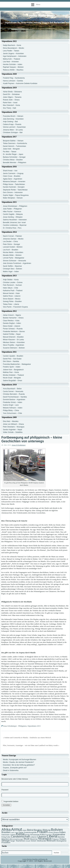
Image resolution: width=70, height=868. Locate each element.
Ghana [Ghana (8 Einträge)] (56, 832)
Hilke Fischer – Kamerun (12, 212)
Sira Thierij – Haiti (9, 108)
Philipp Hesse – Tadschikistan (14, 184)
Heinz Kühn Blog (41, 16)
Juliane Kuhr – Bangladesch (13, 370)
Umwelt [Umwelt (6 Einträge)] (28, 841)
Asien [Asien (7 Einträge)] (25, 830)
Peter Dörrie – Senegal (11, 244)
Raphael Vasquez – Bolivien (13, 67)
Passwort (5, 790)
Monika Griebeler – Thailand (13, 375)
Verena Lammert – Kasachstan (14, 127)
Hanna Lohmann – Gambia (13, 81)
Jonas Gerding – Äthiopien (13, 217)
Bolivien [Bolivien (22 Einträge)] (57, 830)
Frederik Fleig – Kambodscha (14, 78)
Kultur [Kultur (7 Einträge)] (9, 837)
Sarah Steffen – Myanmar (12, 266)
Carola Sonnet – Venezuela (13, 391)
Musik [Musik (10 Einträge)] (27, 839)
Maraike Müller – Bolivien (12, 255)
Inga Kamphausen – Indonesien (15, 56)
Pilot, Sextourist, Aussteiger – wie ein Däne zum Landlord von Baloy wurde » (31, 745)
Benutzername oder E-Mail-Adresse (15, 779)
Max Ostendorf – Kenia (11, 105)
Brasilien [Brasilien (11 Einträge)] (6, 832)
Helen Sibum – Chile (10, 288)
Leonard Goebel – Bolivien (13, 247)
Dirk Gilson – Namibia (11, 361)
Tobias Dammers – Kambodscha (15, 143)
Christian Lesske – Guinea (13, 282)
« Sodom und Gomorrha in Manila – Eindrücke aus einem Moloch (27, 738)
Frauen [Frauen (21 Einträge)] (42, 832)
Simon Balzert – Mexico (12, 299)
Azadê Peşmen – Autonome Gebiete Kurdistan (20, 83)
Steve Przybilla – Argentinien (14, 345)
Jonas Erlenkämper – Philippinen (15, 206)
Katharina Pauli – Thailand (13, 291)
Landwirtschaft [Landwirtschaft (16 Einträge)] (20, 836)
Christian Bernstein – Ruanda (14, 394)
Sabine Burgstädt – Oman (12, 381)
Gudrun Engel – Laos (11, 405)
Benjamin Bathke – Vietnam (13, 141)
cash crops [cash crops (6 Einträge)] (15, 833)
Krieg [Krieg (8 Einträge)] (4, 837)
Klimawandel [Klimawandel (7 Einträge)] (35, 835)
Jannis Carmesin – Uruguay (13, 173)
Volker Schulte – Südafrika (13, 432)
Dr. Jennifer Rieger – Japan (13, 154)
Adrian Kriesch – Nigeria (12, 315)
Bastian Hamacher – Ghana (13, 318)
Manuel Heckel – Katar (11, 293)
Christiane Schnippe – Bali (13, 132)
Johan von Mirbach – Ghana (13, 424)
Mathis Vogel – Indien (11, 272)
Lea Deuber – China (10, 241)
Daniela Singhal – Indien (12, 323)
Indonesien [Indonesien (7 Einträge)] (6, 835)
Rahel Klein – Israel (10, 103)
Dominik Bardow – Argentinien (14, 400)
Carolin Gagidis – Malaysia (13, 214)
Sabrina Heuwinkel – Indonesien (15, 220)
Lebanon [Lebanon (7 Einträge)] (34, 837)
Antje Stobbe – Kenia (11, 280)
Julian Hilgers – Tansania (12, 97)
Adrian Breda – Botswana (12, 92)
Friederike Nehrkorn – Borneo (14, 331)
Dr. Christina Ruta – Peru (12, 228)
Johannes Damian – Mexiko (13, 239)
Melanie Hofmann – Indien (13, 408)
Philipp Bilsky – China (11, 410)
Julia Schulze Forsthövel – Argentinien (17, 263)
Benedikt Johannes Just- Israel (14, 222)
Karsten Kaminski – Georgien (14, 187)
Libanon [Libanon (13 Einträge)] (42, 837)
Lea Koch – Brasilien (11, 250)
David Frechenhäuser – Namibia (15, 397)
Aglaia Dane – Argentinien (13, 179)
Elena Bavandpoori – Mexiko (14, 48)
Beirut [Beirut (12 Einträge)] (30, 830)
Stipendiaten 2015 (34, 726)
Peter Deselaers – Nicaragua (14, 427)
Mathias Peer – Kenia (11, 372)
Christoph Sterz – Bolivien (12, 269)
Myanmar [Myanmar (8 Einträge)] (34, 839)
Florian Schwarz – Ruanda (13, 329)
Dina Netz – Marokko (11, 421)
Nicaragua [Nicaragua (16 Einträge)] (45, 839)
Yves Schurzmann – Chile (12, 413)
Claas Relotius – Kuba (11, 321)
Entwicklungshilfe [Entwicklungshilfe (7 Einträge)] (30, 833)
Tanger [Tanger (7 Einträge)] (13, 841)
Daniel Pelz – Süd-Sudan (12, 359)
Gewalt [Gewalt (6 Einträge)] (50, 833)
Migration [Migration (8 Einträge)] (5, 839)
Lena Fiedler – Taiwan (11, 51)
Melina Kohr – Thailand (11, 59)
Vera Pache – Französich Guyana (15, 307)
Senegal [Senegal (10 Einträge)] (6, 841)
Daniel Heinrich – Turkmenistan (14, 146)
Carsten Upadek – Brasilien (13, 356)
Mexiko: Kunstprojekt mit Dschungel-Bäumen (19, 760)
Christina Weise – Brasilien (13, 160)
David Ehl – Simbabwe (11, 94)
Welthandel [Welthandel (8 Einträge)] (42, 841)
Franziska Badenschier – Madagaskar (17, 364)
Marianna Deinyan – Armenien (14, 182)
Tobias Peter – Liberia (11, 304)
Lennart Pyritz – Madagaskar (14, 258)
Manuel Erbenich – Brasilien (13, 337)
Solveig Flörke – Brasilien (12, 301)
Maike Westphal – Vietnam (13, 198)
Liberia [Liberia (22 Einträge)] (52, 836)
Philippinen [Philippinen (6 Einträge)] (55, 839)
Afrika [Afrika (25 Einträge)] (6, 830)
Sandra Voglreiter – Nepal (12, 430)
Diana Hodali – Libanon (12, 326)
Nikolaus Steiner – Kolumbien (14, 342)
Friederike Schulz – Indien (13, 402)
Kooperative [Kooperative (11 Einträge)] (59, 835)
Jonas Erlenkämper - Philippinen (15, 726)
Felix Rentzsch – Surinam (12, 285)
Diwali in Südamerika (11, 770)
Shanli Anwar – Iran (10, 171)
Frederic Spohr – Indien (12, 367)
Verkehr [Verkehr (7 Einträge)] (34, 841)
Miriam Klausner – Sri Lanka (13, 340)
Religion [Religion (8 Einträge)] (63, 839)
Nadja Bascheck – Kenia (12, 45)
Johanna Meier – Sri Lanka (13, 130)
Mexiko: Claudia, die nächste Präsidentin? (18, 762)
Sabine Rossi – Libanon (12, 296)
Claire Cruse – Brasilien (12, 176)
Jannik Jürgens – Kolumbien (13, 54)
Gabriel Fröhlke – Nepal (12, 334)
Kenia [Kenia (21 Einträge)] (20, 834)
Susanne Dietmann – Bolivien (14, 348)
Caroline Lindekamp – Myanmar (15, 225)
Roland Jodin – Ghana (11, 100)
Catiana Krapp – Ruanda (12, 124)
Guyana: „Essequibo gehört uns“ (15, 768)
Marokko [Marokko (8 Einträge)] (61, 837)
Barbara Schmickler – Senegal (14, 157)
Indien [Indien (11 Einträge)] (62, 832)
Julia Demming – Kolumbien (13, 119)
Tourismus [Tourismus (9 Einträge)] (20, 841)
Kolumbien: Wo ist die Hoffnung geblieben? (19, 765)
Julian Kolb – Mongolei (11, 149)
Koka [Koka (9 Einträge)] (42, 835)
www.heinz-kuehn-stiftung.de (35, 859)
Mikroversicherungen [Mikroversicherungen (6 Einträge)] (16, 839)
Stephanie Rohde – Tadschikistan (15, 190)
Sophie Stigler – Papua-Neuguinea (16, 195)
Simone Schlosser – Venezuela (14, 261)
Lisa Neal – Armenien (11, 62)
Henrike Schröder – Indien (13, 64)
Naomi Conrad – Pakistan (12, 236)
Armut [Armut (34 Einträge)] (16, 829)
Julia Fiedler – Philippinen (12, 209)
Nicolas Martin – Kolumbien (13, 252)
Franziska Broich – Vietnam (13, 116)
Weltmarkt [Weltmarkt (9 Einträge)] (51, 841)
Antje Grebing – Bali (10, 122)
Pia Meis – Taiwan (10, 152)
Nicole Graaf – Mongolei (12, 378)
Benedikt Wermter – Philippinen (15, 163)
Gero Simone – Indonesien (13, 192)
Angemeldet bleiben (10, 801)
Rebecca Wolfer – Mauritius (13, 70)
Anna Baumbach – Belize (12, 389)
